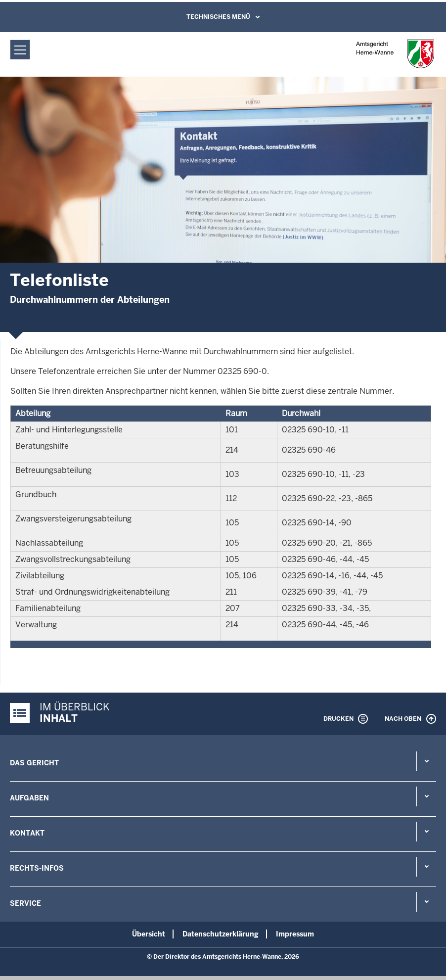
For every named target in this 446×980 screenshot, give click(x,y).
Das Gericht (34, 763)
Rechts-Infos (37, 868)
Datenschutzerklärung (221, 934)
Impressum (295, 934)
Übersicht (149, 934)
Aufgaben (29, 798)
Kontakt (27, 833)
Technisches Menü (218, 17)
